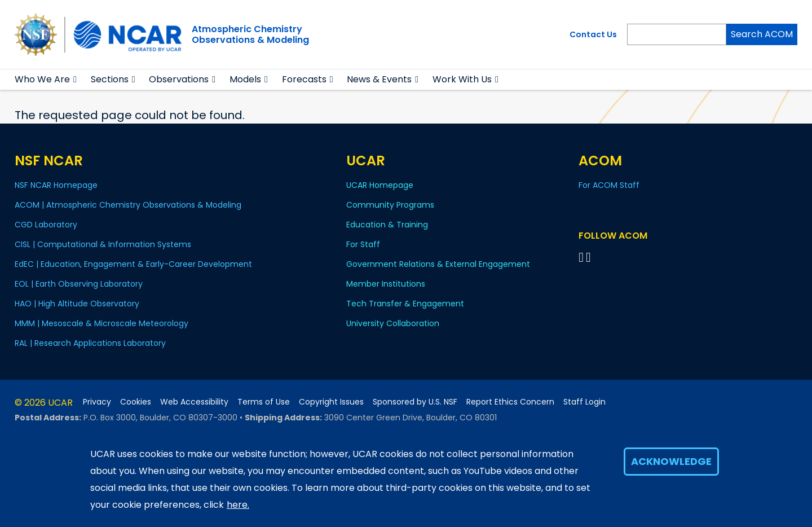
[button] (75, 80)
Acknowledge (671, 461)
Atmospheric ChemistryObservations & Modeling (250, 34)
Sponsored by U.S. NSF (415, 402)
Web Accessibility (194, 402)
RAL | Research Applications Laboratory (90, 343)
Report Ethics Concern (510, 402)
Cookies (136, 402)
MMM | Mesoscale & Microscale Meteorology (101, 323)
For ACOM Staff (609, 185)
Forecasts (304, 79)
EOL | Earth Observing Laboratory (79, 284)
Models (245, 79)
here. (238, 505)
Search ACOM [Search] (762, 34)
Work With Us (462, 79)
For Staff (363, 244)
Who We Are (42, 79)
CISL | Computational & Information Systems (103, 244)
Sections (110, 79)
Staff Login (584, 402)
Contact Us (593, 34)
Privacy (97, 402)
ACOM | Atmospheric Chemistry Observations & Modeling (128, 205)
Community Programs (390, 205)
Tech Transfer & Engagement (405, 304)
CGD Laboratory (46, 225)
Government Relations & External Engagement (438, 264)
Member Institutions (386, 284)
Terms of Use (264, 402)
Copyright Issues (331, 402)
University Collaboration (393, 323)
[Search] (677, 34)
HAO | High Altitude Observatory (77, 304)
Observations (179, 79)
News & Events (379, 79)
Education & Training (387, 225)
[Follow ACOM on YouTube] (590, 257)
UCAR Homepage (380, 185)
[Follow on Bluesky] (581, 257)
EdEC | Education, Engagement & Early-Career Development (133, 264)
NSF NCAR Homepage (56, 185)
